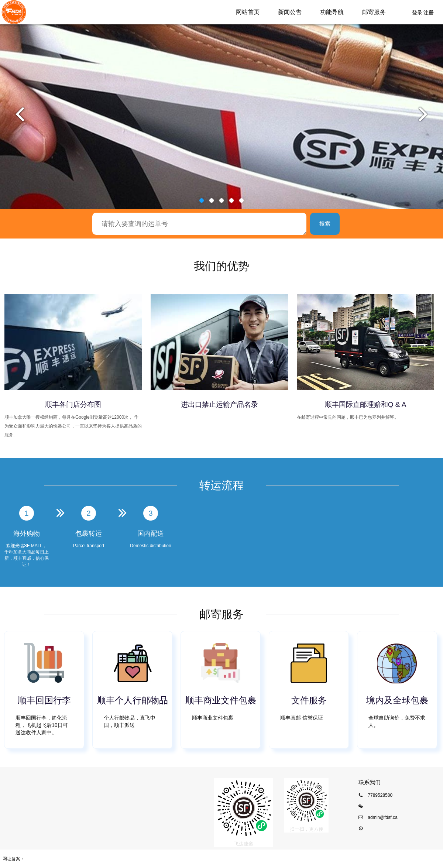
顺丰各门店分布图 (73, 404)
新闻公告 (290, 12)
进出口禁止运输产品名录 (219, 404)
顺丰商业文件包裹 (221, 700)
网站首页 (248, 12)
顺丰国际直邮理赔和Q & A (366, 404)
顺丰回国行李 (44, 700)
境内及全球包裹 (397, 700)
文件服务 (309, 700)
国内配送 (151, 534)
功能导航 (332, 12)
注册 (429, 13)
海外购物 (27, 534)
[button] (202, 200)
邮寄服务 (374, 12)
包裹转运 (89, 534)
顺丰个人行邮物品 (133, 700)
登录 (417, 13)
